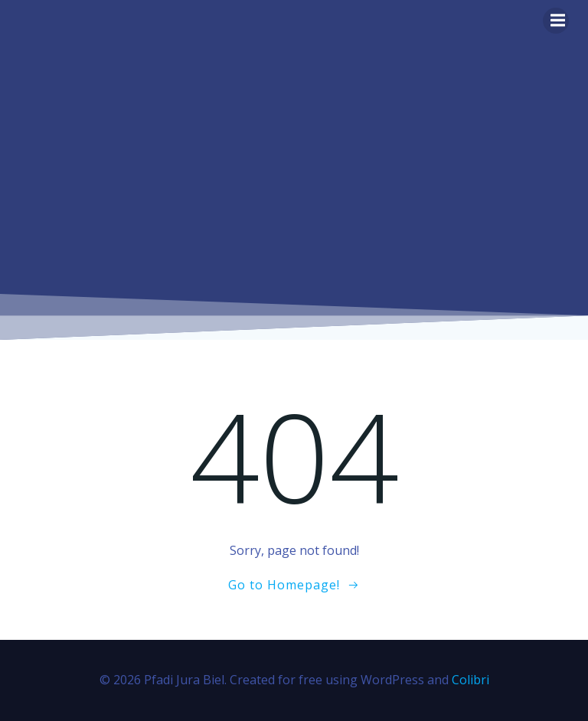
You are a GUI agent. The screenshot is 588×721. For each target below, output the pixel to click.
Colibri (470, 680)
